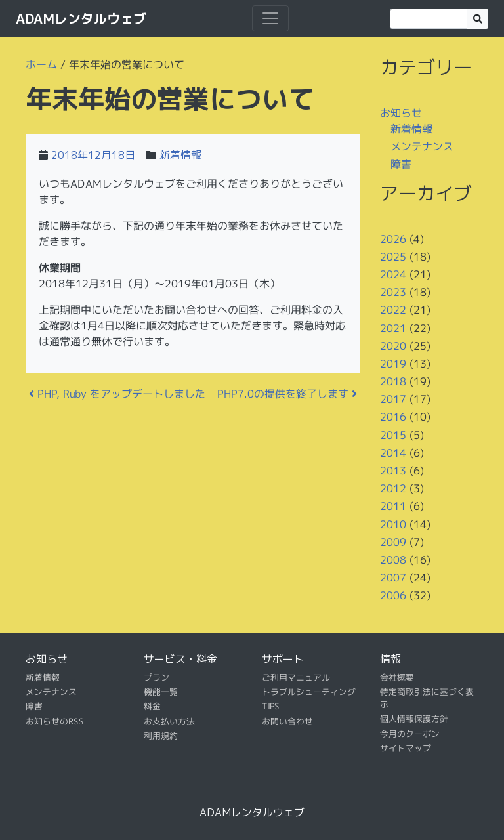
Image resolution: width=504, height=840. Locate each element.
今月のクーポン (410, 734)
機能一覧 (161, 692)
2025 (393, 257)
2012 (393, 488)
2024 (393, 274)
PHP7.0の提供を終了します (287, 394)
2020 (393, 346)
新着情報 (180, 155)
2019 (393, 364)
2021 (393, 327)
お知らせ (401, 113)
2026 (393, 238)
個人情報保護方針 (414, 719)
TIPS (271, 706)
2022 (393, 310)
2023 (393, 292)
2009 (393, 542)
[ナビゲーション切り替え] (270, 18)
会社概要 (397, 677)
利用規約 (161, 736)
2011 (393, 506)
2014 (393, 453)
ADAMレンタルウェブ (81, 18)
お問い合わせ (287, 721)
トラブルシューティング (309, 692)
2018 (393, 381)
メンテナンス (422, 146)
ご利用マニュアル (296, 677)
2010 (393, 524)
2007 (393, 577)
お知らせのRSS (55, 721)
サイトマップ (406, 748)
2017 (393, 399)
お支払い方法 (169, 721)
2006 (393, 595)
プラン (157, 677)
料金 (152, 706)
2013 (393, 471)
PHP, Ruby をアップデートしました (117, 394)
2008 (393, 560)
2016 (393, 417)
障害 (401, 164)
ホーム (41, 64)
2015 (393, 435)
